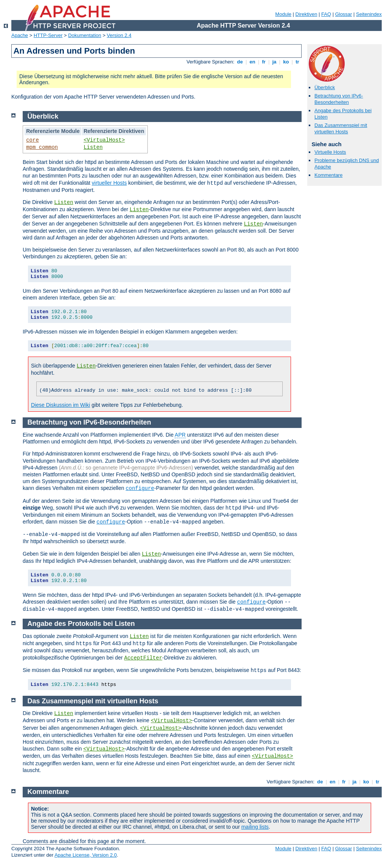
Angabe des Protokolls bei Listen (81, 624)
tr (298, 62)
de (240, 62)
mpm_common (42, 147)
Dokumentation (84, 35)
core (33, 140)
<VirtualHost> (104, 140)
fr (264, 62)
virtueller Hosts (109, 183)
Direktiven (307, 14)
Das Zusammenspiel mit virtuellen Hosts (341, 128)
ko (286, 62)
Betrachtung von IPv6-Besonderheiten (339, 99)
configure (140, 488)
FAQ (326, 14)
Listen (93, 147)
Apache (20, 35)
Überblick (325, 87)
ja (274, 62)
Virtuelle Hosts (330, 152)
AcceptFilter (143, 658)
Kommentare (328, 175)
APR (180, 435)
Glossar (344, 14)
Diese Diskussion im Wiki (60, 405)
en (252, 62)
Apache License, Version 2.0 (86, 855)
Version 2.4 (119, 35)
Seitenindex (369, 14)
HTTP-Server (48, 35)
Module (283, 14)
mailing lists (255, 827)
